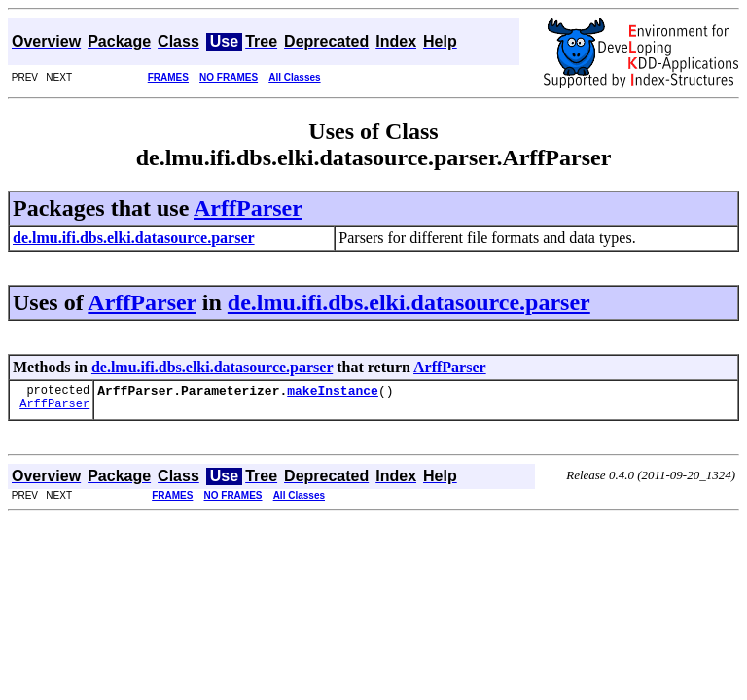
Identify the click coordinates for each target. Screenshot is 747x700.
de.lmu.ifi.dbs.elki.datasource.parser (409, 302)
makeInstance (333, 393)
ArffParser (248, 208)
